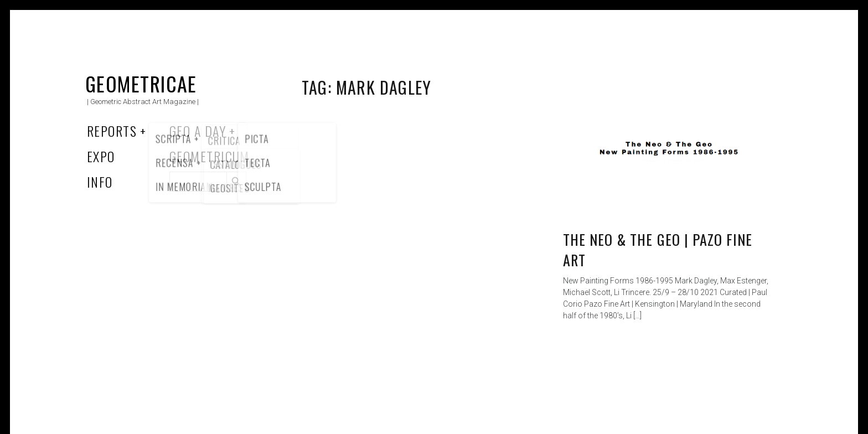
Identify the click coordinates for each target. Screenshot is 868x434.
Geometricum (210, 156)
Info (100, 182)
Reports (112, 131)
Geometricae (141, 83)
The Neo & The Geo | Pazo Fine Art (658, 250)
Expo (101, 156)
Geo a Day (198, 131)
